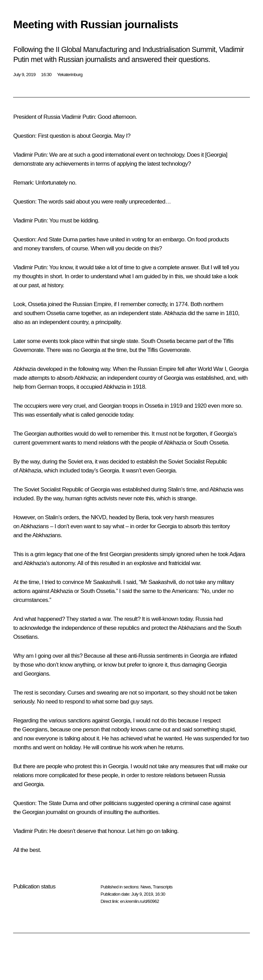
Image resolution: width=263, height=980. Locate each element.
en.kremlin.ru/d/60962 (139, 901)
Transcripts (163, 887)
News (145, 887)
